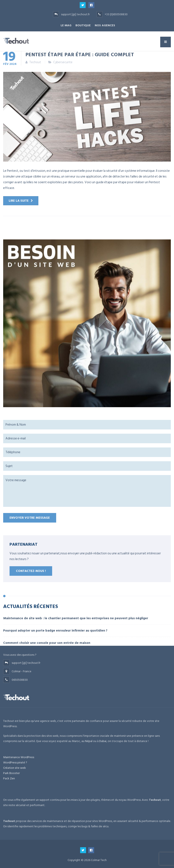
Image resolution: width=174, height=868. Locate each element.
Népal (89, 741)
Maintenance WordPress (19, 757)
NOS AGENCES (105, 25)
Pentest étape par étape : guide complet (80, 54)
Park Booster (11, 773)
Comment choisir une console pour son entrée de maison (47, 643)
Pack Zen (9, 778)
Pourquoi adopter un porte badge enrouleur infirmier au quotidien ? (55, 631)
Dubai (103, 741)
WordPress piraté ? (15, 762)
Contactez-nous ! (31, 571)
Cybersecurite (63, 62)
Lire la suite (19, 201)
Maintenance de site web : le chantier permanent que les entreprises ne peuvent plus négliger (76, 618)
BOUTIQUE (83, 25)
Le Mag (66, 25)
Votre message (87, 491)
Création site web (15, 768)
